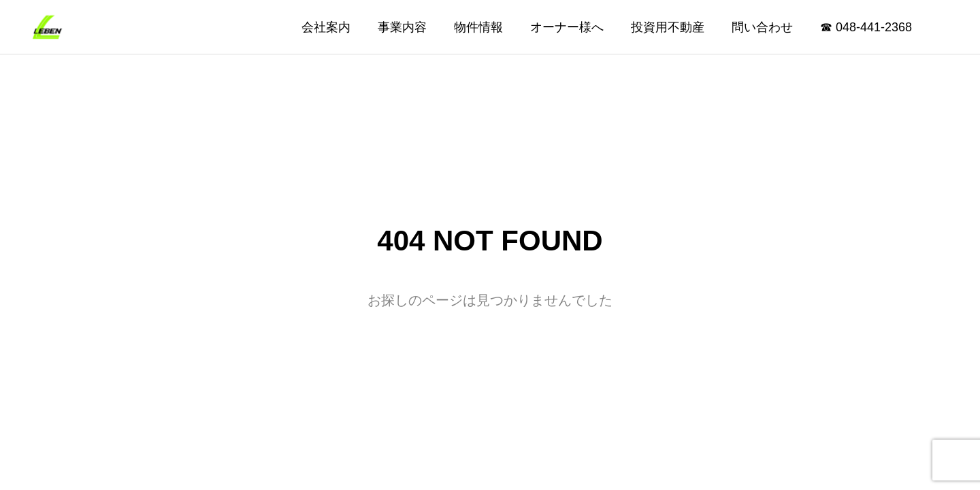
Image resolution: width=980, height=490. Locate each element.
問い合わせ (762, 27)
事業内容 (402, 27)
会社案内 (326, 27)
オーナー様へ (567, 27)
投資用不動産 (668, 27)
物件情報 (478, 27)
